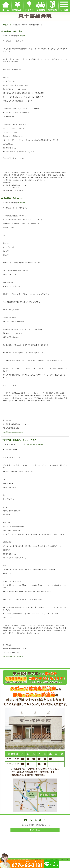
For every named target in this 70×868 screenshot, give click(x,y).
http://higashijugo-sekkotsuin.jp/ (13, 432)
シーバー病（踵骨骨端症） (27, 444)
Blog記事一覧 (7, 25)
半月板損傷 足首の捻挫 (12, 198)
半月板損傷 (22, 36)
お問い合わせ (35, 830)
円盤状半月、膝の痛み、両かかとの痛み (19, 440)
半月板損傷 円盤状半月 (12, 31)
